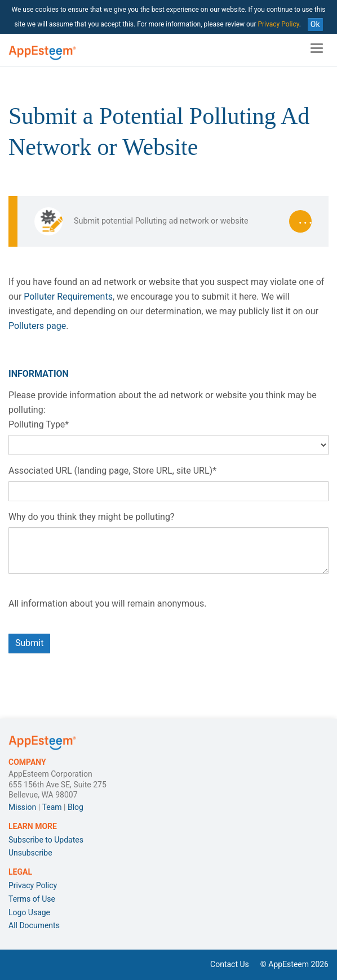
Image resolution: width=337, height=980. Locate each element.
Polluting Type (39, 424)
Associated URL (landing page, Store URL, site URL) (112, 471)
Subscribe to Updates (46, 840)
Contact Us (230, 964)
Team (52, 807)
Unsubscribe (30, 853)
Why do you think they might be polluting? (91, 517)
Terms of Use (32, 899)
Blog (76, 807)
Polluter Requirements (67, 297)
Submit (29, 643)
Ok (315, 24)
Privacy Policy (278, 24)
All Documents (34, 925)
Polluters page (37, 326)
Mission (22, 807)
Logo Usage (29, 912)
